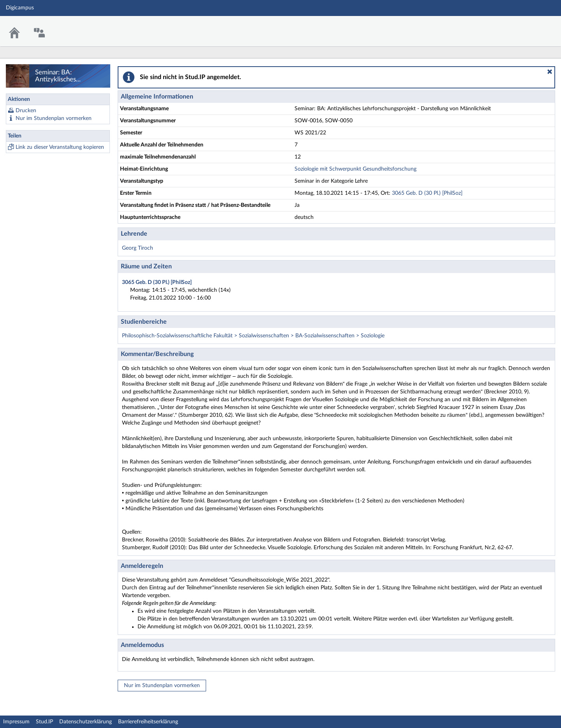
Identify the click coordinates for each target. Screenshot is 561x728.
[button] (550, 72)
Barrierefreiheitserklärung (148, 722)
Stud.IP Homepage (531, 26)
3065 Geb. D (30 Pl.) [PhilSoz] (427, 193)
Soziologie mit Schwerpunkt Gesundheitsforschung (355, 169)
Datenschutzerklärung (86, 722)
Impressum (16, 722)
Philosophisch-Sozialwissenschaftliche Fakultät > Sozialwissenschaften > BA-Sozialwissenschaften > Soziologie (253, 336)
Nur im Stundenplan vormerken (54, 118)
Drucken (26, 111)
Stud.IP (44, 722)
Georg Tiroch (138, 248)
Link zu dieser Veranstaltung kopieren (60, 147)
